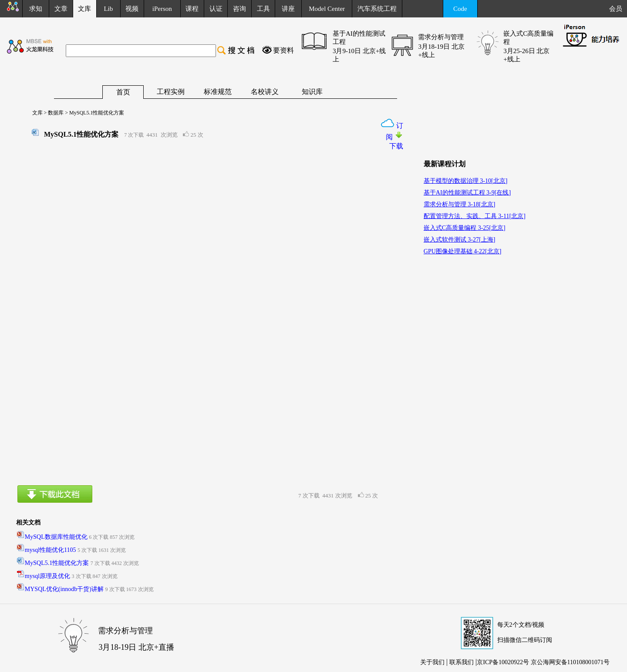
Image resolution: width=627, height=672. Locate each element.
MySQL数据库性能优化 (56, 537)
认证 (216, 9)
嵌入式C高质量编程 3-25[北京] (465, 228)
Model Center (327, 9)
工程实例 (171, 92)
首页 (123, 92)
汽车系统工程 (377, 9)
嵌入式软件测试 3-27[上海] (460, 240)
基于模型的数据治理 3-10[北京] (466, 181)
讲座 (288, 9)
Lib (108, 9)
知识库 (312, 92)
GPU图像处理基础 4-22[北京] (463, 251)
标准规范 (218, 92)
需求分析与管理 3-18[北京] (460, 204)
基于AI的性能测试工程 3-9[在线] (467, 193)
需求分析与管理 (441, 37)
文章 (61, 9)
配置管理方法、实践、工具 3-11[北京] (475, 216)
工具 (263, 9)
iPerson (162, 9)
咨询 (239, 9)
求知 (36, 9)
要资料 (283, 50)
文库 (35, 113)
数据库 (55, 113)
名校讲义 (265, 92)
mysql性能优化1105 (51, 550)
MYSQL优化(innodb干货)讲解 (64, 589)
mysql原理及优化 (47, 576)
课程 (192, 9)
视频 (132, 9)
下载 (396, 146)
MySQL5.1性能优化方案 (57, 563)
